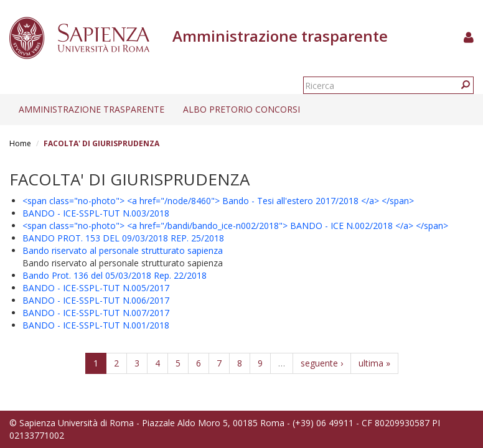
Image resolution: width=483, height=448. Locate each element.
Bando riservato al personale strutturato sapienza (123, 250)
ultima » (374, 363)
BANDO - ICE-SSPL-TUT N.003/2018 (96, 213)
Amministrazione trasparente (91, 109)
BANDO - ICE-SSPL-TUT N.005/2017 (96, 288)
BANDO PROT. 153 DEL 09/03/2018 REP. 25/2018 (123, 238)
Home (20, 143)
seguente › (322, 363)
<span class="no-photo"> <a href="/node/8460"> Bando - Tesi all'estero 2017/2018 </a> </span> (218, 201)
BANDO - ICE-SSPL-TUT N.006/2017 (96, 300)
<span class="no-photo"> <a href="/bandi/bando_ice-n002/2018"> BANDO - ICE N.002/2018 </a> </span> (235, 226)
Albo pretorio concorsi (241, 109)
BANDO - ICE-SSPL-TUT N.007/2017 (96, 313)
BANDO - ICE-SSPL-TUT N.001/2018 (96, 325)
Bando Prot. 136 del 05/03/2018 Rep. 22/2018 (115, 275)
